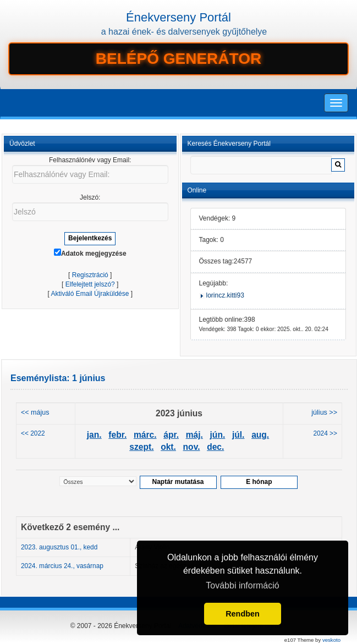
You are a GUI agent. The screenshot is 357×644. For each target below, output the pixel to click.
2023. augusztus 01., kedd (59, 547)
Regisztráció (90, 275)
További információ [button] (242, 585)
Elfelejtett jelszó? (90, 284)
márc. (145, 435)
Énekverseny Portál (178, 17)
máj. (194, 435)
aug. (260, 435)
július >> (324, 412)
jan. (94, 435)
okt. (168, 447)
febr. (117, 435)
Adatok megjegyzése (90, 253)
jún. (218, 435)
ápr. (171, 435)
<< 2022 (33, 433)
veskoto (331, 640)
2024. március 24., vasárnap (62, 566)
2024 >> (325, 433)
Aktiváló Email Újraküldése (90, 294)
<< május (35, 412)
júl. (238, 435)
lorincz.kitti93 (225, 295)
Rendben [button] (243, 614)
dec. (215, 447)
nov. (192, 447)
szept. (141, 447)
